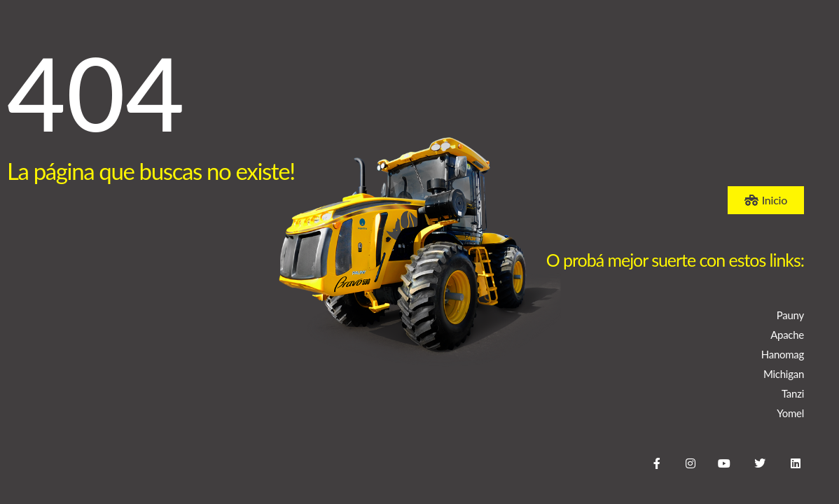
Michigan (784, 374)
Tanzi (793, 393)
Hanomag (783, 354)
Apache (787, 335)
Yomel (790, 413)
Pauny (790, 315)
